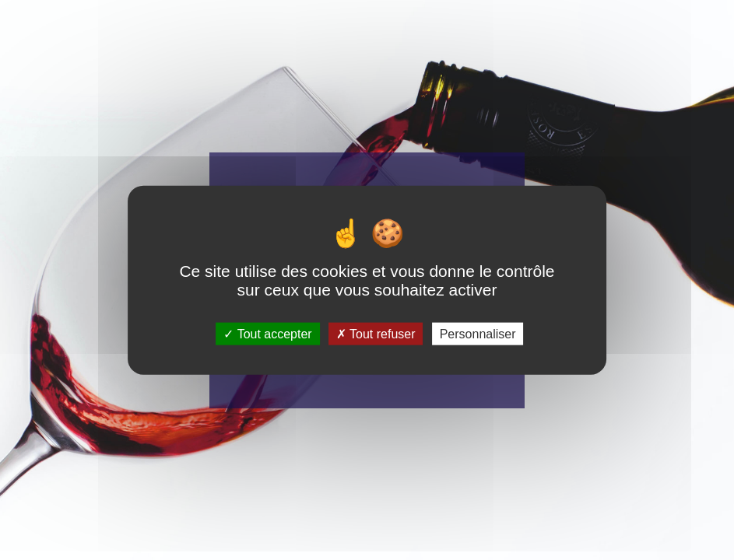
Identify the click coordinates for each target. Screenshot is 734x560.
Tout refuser (376, 333)
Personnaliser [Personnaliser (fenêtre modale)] (478, 333)
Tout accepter (267, 333)
